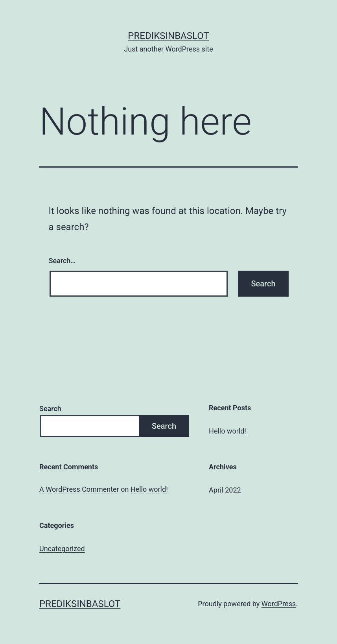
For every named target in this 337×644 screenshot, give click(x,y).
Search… (62, 261)
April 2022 (225, 490)
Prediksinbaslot (168, 36)
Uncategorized (62, 549)
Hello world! (227, 431)
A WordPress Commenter (79, 489)
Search (50, 409)
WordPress (279, 604)
